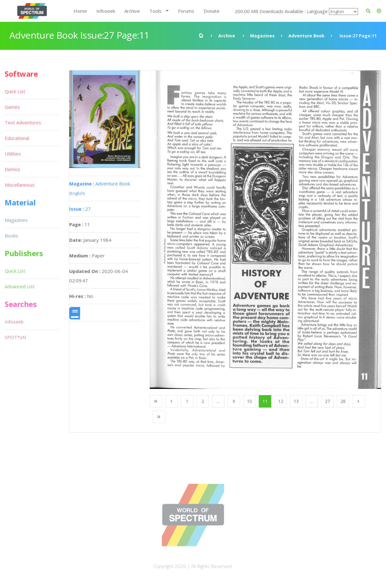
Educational (17, 138)
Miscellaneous (20, 185)
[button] (379, 11)
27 (80, 209)
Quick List (15, 91)
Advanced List (20, 286)
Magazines (262, 36)
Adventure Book (306, 36)
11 (265, 401)
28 (343, 401)
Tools (155, 11)
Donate (212, 11)
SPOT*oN (15, 337)
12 (281, 401)
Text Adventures (23, 122)
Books (11, 236)
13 (296, 401)
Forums (186, 11)
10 (249, 401)
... (218, 401)
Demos (12, 169)
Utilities (13, 154)
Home (80, 11)
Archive (132, 11)
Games (12, 107)
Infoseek (106, 11)
